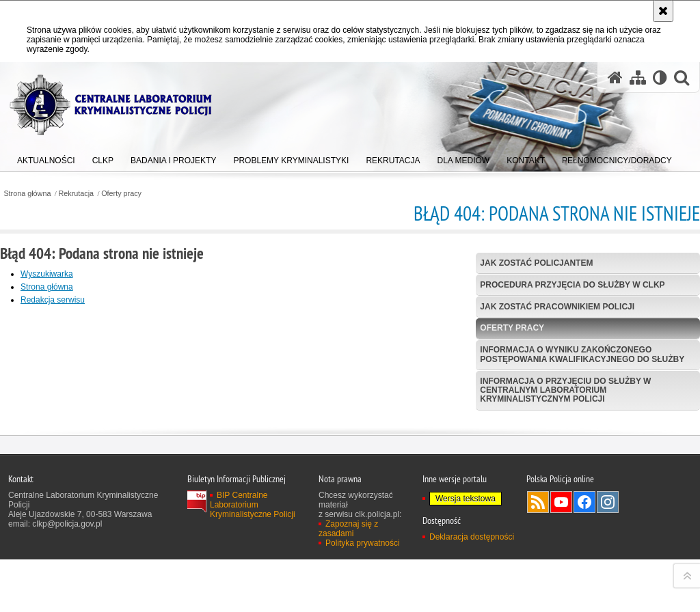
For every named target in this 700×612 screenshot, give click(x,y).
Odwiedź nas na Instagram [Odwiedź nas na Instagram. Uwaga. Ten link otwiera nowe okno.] (608, 598)
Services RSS (538, 598)
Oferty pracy (121, 194)
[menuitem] (46, 157)
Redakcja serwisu (53, 300)
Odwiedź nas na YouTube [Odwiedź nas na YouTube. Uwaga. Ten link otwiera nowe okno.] (561, 598)
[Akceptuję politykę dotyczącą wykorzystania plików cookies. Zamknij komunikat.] (663, 11)
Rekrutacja (77, 194)
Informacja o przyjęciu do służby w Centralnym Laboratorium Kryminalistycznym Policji (565, 390)
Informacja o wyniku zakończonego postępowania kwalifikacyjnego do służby (582, 354)
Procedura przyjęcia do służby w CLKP (572, 285)
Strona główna (27, 194)
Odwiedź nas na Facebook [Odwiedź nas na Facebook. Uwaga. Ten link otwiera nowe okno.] (584, 598)
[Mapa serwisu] (638, 78)
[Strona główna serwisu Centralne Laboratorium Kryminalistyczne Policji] (615, 78)
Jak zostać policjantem (536, 263)
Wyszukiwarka (47, 274)
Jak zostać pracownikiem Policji (557, 307)
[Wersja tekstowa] (660, 78)
